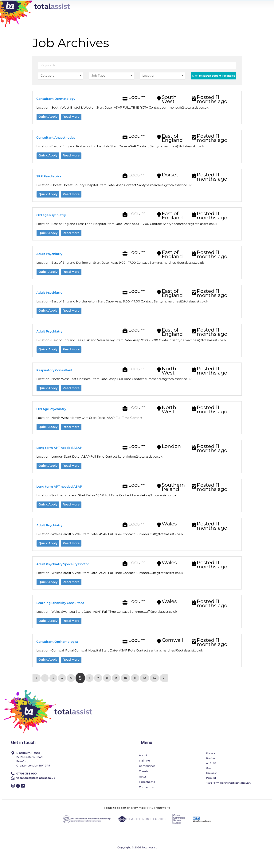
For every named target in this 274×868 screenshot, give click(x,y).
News (143, 785)
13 (153, 686)
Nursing (211, 766)
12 (144, 686)
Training (145, 769)
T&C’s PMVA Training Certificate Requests (229, 791)
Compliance (147, 774)
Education (212, 781)
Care (209, 776)
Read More (71, 125)
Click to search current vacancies (213, 84)
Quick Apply (48, 125)
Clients (144, 780)
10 (125, 686)
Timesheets (147, 790)
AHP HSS (211, 771)
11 (134, 686)
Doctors (211, 762)
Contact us (146, 796)
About (143, 764)
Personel (211, 786)
